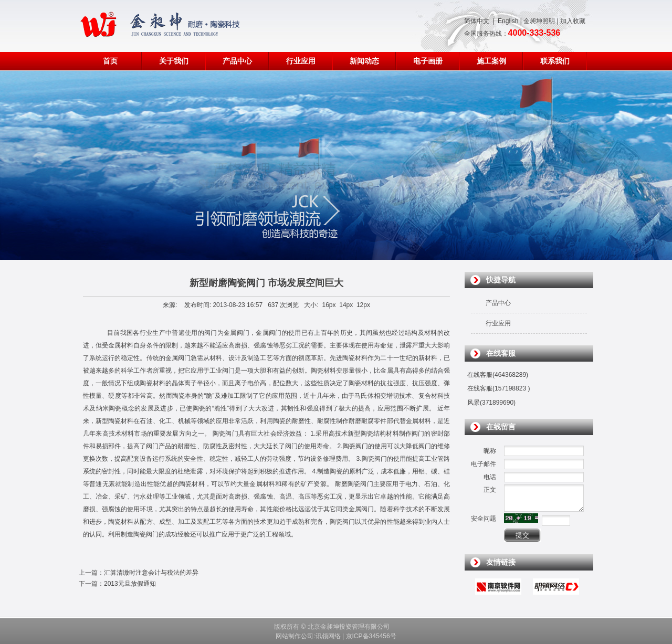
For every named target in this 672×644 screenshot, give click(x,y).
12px (363, 305)
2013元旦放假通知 (130, 584)
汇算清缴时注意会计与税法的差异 (151, 573)
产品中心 (237, 61)
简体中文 (477, 21)
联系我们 (555, 61)
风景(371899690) (491, 403)
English (508, 21)
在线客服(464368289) (498, 375)
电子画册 (428, 61)
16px (329, 305)
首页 (110, 61)
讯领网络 (328, 636)
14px (346, 305)
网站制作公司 (295, 636)
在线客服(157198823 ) (498, 388)
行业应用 (301, 61)
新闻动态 (364, 61)
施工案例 (491, 61)
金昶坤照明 (539, 21)
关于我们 (174, 61)
